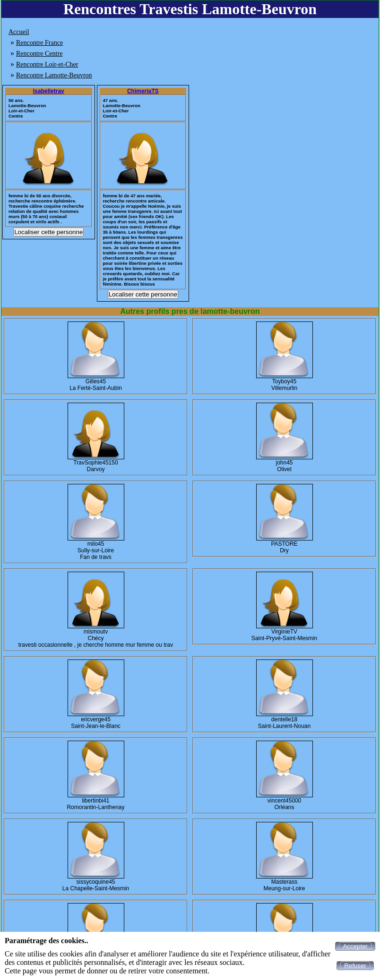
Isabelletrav (49, 91)
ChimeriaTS (143, 91)
